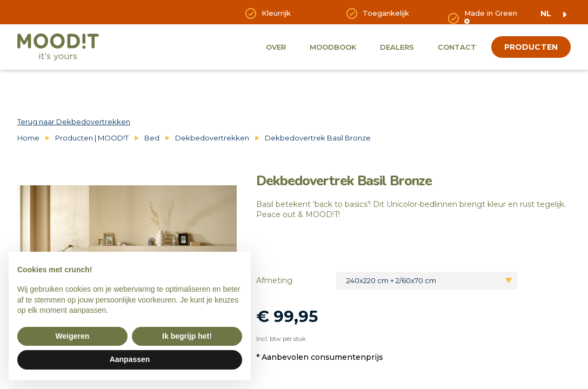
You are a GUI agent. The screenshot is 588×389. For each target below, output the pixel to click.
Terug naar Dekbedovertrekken (74, 122)
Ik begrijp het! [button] (187, 336)
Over (276, 47)
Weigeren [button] (73, 336)
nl (546, 14)
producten (531, 47)
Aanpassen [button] (130, 359)
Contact (457, 47)
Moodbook (333, 47)
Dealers (397, 47)
